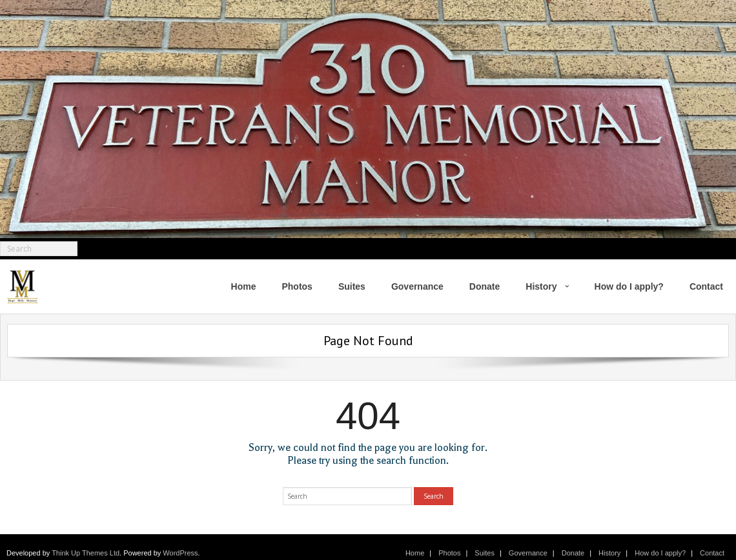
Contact (712, 553)
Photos (449, 553)
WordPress (180, 553)
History (609, 553)
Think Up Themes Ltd (86, 553)
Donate (573, 553)
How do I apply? (660, 553)
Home (415, 553)
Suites (485, 553)
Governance (528, 553)
